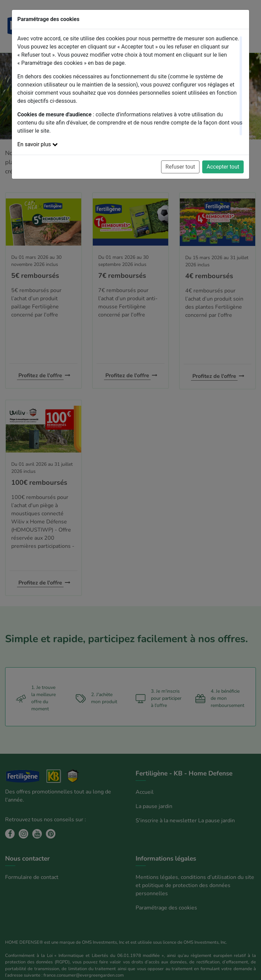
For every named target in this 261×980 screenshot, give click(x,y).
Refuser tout (180, 167)
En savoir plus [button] (38, 144)
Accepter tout (223, 167)
